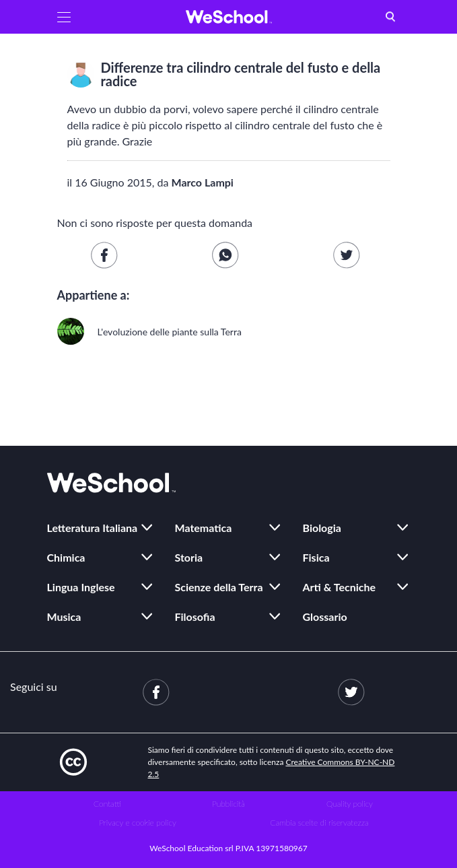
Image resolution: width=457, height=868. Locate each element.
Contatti (107, 804)
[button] (64, 17)
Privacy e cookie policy (138, 823)
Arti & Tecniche (340, 587)
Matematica (204, 528)
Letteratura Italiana (93, 528)
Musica (64, 616)
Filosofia (195, 616)
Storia (189, 557)
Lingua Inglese (81, 587)
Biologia (322, 528)
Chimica (66, 557)
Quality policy (350, 804)
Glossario (325, 616)
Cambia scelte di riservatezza (319, 823)
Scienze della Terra (219, 587)
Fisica (316, 557)
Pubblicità (229, 804)
